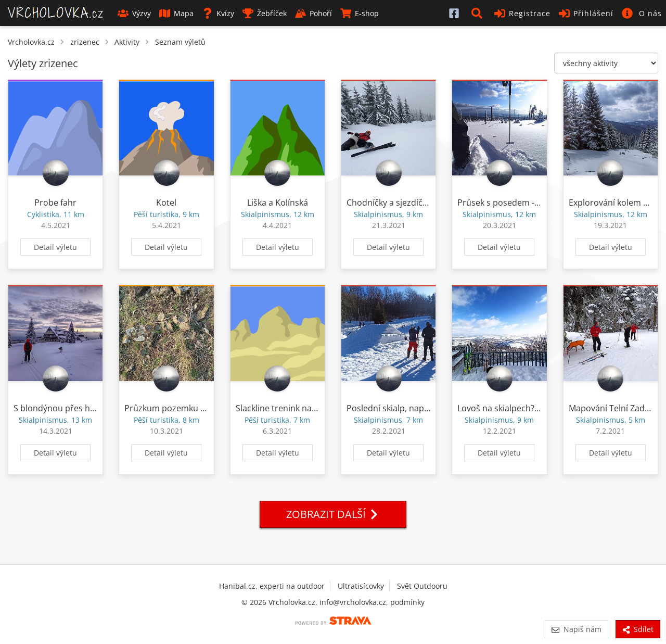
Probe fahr (55, 203)
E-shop (360, 13)
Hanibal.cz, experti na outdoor (272, 586)
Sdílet (638, 629)
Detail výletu (55, 247)
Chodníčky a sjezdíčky (389, 203)
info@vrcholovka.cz (353, 602)
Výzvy (134, 13)
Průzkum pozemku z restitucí (182, 408)
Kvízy (218, 13)
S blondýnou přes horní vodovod (78, 408)
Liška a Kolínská (278, 203)
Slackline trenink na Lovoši (287, 408)
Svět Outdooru (422, 586)
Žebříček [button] (265, 13)
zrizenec (85, 42)
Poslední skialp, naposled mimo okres (420, 408)
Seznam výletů (180, 42)
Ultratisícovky (361, 586)
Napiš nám (576, 629)
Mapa (176, 13)
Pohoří (313, 13)
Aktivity (127, 42)
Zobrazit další (333, 514)
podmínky (407, 602)
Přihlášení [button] (586, 13)
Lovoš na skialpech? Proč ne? (514, 408)
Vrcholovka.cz (31, 42)
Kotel (166, 203)
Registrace (522, 13)
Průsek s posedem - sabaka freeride (527, 203)
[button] (479, 13)
